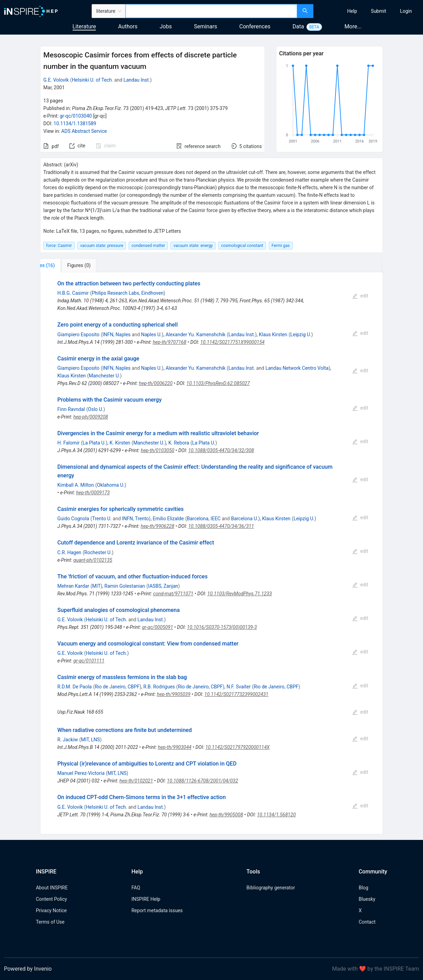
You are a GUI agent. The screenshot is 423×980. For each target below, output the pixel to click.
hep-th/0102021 (136, 781)
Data (298, 26)
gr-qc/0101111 (89, 661)
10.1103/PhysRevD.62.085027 (218, 383)
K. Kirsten (120, 443)
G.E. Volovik (56, 80)
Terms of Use (50, 922)
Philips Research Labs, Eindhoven (128, 293)
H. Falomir (68, 443)
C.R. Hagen (69, 552)
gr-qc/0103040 (76, 116)
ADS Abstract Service (84, 131)
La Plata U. (94, 443)
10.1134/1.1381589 (75, 123)
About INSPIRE (52, 888)
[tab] (63, 265)
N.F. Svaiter (239, 687)
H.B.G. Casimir (73, 293)
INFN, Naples (116, 335)
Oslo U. (96, 409)
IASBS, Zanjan (163, 586)
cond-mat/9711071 (173, 594)
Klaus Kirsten (273, 335)
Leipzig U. (301, 335)
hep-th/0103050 (158, 450)
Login (406, 11)
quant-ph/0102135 (93, 560)
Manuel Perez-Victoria (81, 773)
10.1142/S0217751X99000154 (232, 342)
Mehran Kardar (73, 586)
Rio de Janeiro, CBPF (117, 687)
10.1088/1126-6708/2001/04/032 (203, 781)
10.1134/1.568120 (276, 815)
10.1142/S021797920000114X (238, 747)
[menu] (369, 11)
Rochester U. (98, 552)
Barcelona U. (245, 519)
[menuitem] (352, 11)
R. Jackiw (68, 740)
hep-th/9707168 (170, 342)
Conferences (255, 26)
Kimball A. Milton (76, 485)
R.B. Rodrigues (159, 687)
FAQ (136, 888)
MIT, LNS (90, 740)
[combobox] (211, 11)
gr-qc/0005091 (158, 627)
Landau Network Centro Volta (297, 368)
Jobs (166, 26)
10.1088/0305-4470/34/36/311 (221, 526)
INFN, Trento (136, 519)
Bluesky (367, 899)
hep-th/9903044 (174, 747)
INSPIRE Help (146, 899)
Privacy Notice (51, 910)
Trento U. (102, 519)
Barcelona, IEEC (204, 519)
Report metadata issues (157, 910)
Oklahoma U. (111, 485)
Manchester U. (104, 376)
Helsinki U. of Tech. (93, 80)
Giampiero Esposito (79, 335)
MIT (96, 586)
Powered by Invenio (28, 969)
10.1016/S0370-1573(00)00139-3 (222, 627)
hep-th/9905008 (226, 815)
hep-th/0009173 (93, 493)
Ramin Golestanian (125, 586)
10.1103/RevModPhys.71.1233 (240, 594)
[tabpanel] (211, 553)
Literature (84, 26)
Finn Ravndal (71, 409)
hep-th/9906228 (158, 526)
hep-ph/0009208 (91, 417)
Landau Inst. (137, 80)
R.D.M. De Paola (75, 687)
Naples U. (151, 335)
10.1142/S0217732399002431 (236, 694)
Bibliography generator (271, 888)
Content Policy (52, 899)
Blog (364, 888)
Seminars (206, 26)
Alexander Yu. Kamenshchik (196, 335)
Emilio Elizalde (168, 519)
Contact (367, 922)
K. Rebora (179, 443)
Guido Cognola (73, 519)
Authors (128, 26)
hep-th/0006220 (156, 383)
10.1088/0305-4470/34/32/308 (221, 450)
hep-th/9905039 (174, 694)
